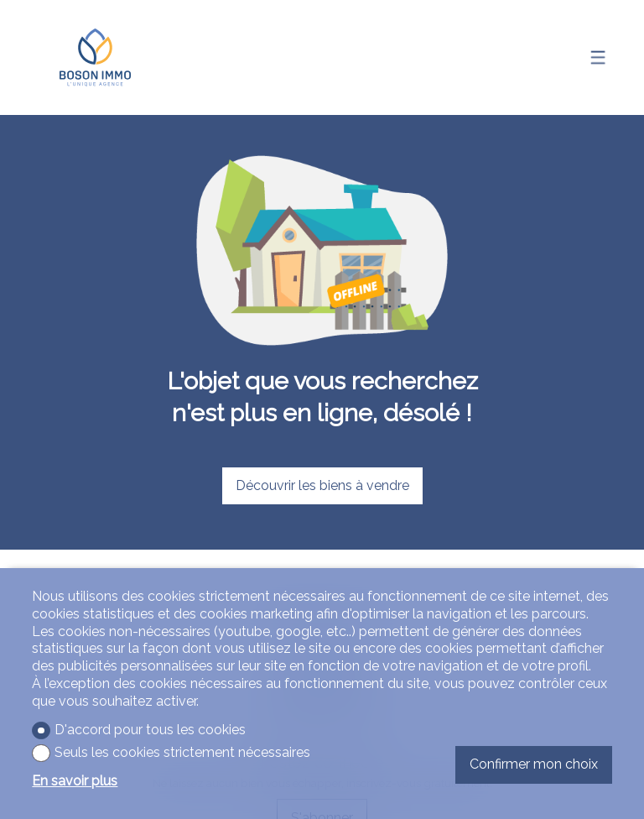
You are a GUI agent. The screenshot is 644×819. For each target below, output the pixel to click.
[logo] (95, 58)
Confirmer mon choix (534, 764)
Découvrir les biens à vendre (322, 485)
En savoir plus (75, 781)
